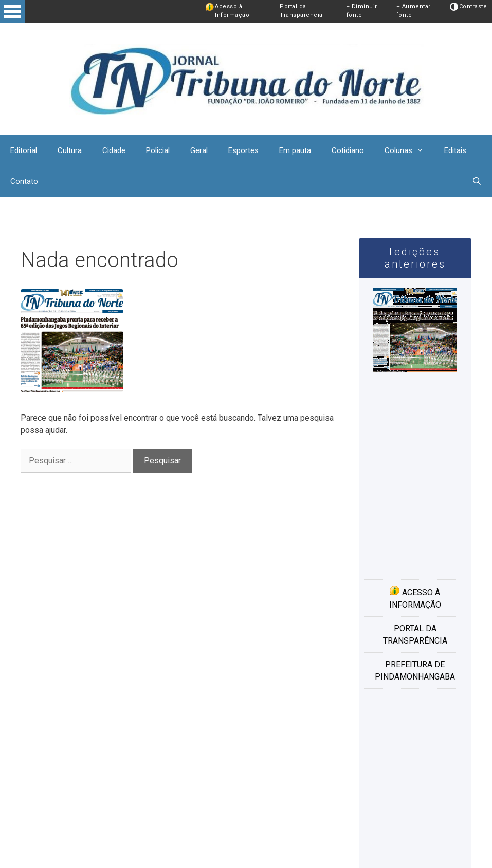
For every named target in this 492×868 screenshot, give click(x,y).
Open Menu (12, 12)
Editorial (24, 150)
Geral (199, 150)
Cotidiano (348, 150)
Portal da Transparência (301, 11)
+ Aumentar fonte (414, 11)
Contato (24, 181)
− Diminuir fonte (362, 11)
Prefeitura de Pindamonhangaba (415, 671)
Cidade (114, 150)
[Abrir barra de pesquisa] (477, 181)
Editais (455, 150)
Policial (158, 150)
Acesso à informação (415, 597)
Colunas (409, 150)
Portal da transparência (415, 635)
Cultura (70, 150)
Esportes (243, 150)
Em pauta (295, 150)
